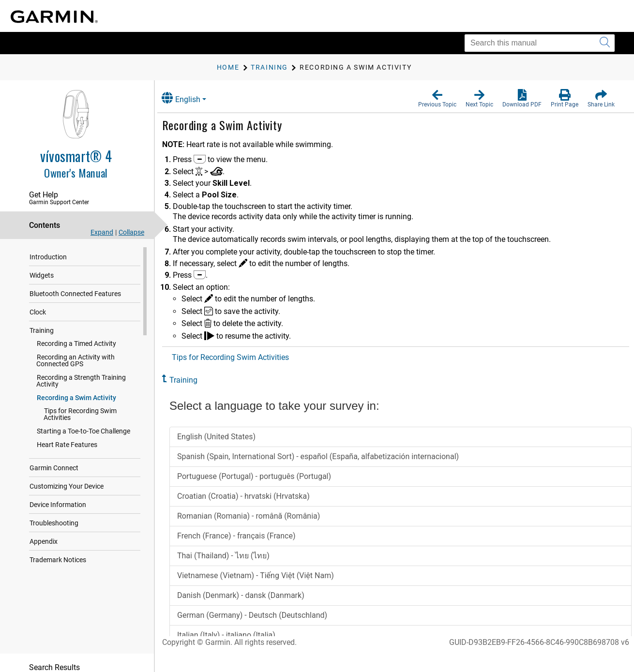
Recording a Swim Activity (76, 398)
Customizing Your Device (67, 479)
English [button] (191, 98)
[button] (437, 99)
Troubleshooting (54, 516)
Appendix (44, 535)
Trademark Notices (58, 553)
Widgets (42, 275)
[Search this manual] (540, 43)
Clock (38, 312)
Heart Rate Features (67, 438)
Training (42, 330)
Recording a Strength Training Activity (81, 381)
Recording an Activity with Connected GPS (92, 360)
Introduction (48, 257)
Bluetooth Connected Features (75, 294)
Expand (102, 232)
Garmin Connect (54, 461)
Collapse (131, 232)
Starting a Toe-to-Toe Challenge (83, 424)
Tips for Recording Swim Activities (95, 411)
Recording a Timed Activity (76, 343)
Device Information (58, 498)
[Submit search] (605, 43)
